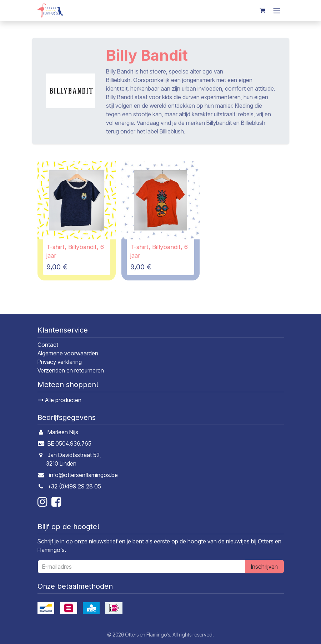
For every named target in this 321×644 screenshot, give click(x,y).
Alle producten (60, 400)
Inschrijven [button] (264, 567)
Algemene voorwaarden (68, 353)
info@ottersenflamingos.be (83, 475)
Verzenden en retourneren (71, 370)
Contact (48, 345)
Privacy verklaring (60, 362)
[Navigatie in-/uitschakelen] (277, 10)
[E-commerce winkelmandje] (262, 10)
